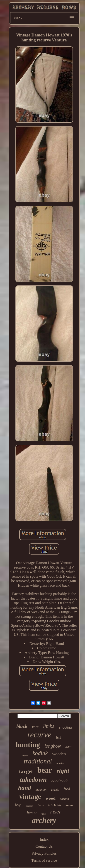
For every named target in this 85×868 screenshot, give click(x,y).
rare (35, 727)
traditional (38, 761)
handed (60, 763)
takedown (33, 779)
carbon (65, 799)
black (22, 726)
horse (41, 805)
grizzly (55, 790)
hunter (32, 813)
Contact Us (44, 846)
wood (50, 798)
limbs (49, 726)
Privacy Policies (44, 853)
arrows (55, 804)
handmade (60, 781)
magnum (41, 790)
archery (44, 820)
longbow (53, 746)
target (26, 771)
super (25, 755)
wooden (59, 754)
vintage (30, 797)
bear (45, 770)
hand (25, 788)
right (63, 771)
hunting (28, 745)
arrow (69, 805)
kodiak (40, 753)
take (44, 814)
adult (69, 747)
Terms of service (44, 860)
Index (44, 839)
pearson (29, 806)
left (58, 737)
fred (67, 789)
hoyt (18, 805)
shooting (65, 727)
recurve (39, 735)
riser (56, 812)
